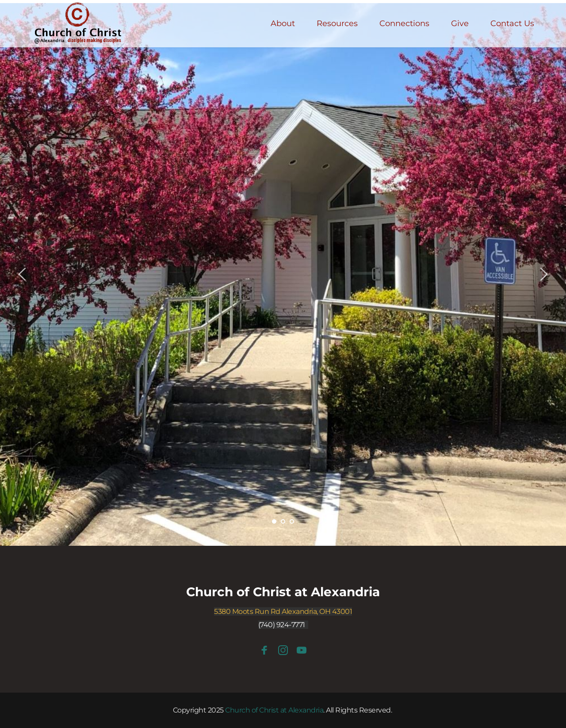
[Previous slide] (23, 274)
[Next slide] (543, 274)
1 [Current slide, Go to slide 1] (274, 521)
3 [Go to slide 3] (292, 521)
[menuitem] (283, 24)
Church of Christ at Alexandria (283, 592)
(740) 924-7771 (282, 625)
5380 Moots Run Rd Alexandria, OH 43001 (283, 611)
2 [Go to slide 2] (283, 521)
